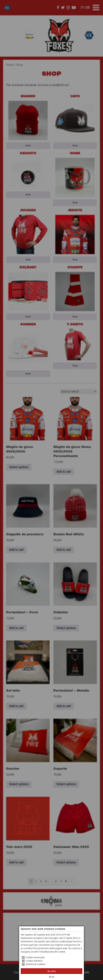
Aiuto (52, 977)
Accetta (51, 971)
